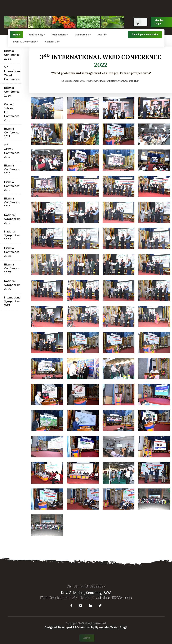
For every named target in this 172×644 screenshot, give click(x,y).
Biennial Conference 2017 (12, 133)
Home (16, 35)
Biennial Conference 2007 (12, 268)
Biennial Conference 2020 (12, 92)
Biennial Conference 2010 (12, 202)
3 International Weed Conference (13, 73)
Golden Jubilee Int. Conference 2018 (12, 112)
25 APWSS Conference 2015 (12, 151)
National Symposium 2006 (12, 285)
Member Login (159, 22)
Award (102, 35)
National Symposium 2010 (12, 219)
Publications (60, 35)
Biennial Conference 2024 (12, 55)
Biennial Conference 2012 (12, 186)
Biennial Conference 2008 (12, 252)
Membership (83, 35)
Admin (87, 638)
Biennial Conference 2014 (12, 169)
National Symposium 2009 (12, 235)
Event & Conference (26, 42)
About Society (36, 35)
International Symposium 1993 (13, 301)
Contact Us (52, 42)
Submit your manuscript (145, 34)
